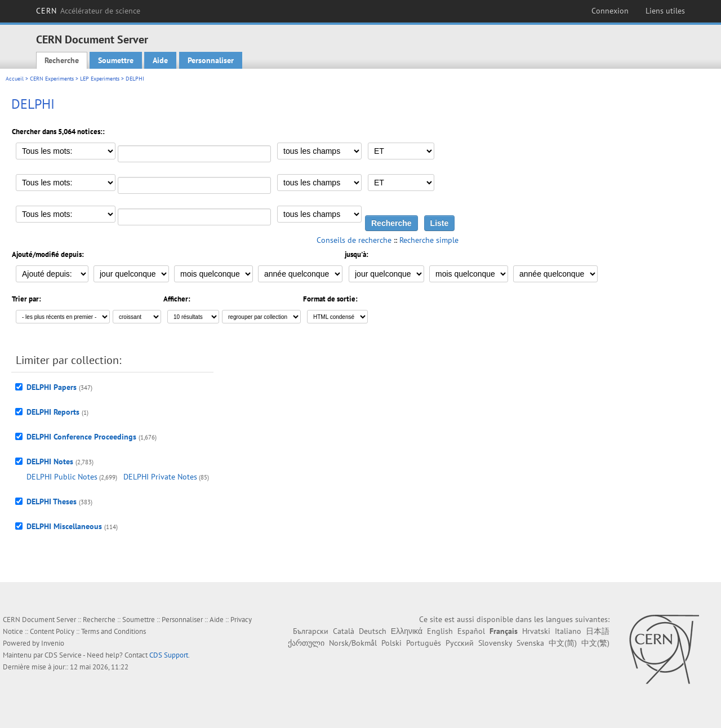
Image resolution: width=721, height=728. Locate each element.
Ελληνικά (407, 631)
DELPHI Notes (50, 461)
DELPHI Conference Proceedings (81, 437)
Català (344, 631)
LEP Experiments (100, 79)
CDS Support (169, 655)
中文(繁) (595, 643)
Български (311, 631)
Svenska (530, 643)
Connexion (610, 11)
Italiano (568, 631)
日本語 (598, 631)
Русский (460, 643)
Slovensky (495, 643)
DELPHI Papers (52, 387)
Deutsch (373, 631)
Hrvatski (536, 631)
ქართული (306, 643)
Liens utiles (665, 11)
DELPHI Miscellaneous (64, 526)
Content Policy (52, 631)
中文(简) (563, 643)
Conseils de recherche (354, 240)
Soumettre (116, 60)
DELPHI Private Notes (160, 477)
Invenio (53, 643)
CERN (88, 11)
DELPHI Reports (53, 412)
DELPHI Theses (52, 501)
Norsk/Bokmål (353, 643)
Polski (391, 643)
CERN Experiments (52, 79)
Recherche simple (429, 240)
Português (424, 643)
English (440, 631)
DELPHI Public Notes (62, 477)
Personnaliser (211, 60)
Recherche (62, 60)
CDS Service (63, 655)
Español (471, 631)
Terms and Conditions (114, 631)
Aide (160, 60)
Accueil (15, 79)
